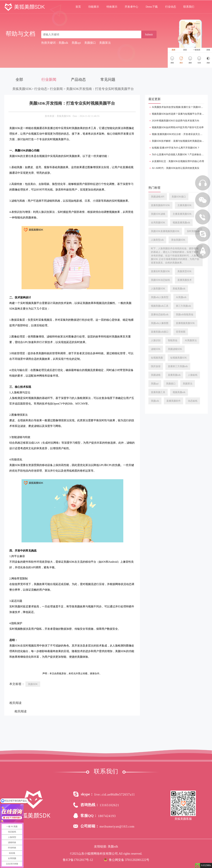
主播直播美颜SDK (182, 214)
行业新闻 (49, 80)
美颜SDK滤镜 (158, 214)
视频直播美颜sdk (181, 223)
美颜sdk (155, 401)
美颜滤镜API (158, 197)
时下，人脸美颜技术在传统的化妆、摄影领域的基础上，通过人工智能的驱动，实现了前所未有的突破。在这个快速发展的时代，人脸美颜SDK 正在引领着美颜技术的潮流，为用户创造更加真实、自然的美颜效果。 (175, 256)
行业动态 (171, 7)
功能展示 (94, 7)
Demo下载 (152, 7)
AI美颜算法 (191, 340)
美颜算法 (188, 384)
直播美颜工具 (158, 392)
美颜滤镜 (156, 375)
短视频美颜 (157, 358)
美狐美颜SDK (22, 89)
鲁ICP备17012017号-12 (78, 860)
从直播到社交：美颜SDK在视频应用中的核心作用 (178, 161)
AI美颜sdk (181, 297)
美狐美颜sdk (179, 289)
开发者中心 (131, 7)
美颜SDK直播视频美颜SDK (165, 231)
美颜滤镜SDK (175, 349)
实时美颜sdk (193, 231)
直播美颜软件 (174, 401)
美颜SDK (33, 684)
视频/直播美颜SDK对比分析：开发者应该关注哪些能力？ (182, 134)
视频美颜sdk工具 (160, 306)
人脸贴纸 (193, 375)
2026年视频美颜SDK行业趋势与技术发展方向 (176, 121)
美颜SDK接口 (179, 197)
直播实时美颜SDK (160, 271)
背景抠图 (181, 332)
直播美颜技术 (185, 280)
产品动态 (78, 80)
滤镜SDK (156, 349)
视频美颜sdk (179, 392)
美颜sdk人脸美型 (160, 297)
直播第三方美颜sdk (178, 366)
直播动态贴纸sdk (160, 315)
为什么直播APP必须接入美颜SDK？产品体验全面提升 (180, 155)
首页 (78, 7)
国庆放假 (156, 366)
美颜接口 (171, 384)
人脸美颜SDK (158, 289)
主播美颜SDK (185, 205)
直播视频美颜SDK (185, 323)
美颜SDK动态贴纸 (160, 280)
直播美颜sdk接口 (160, 332)
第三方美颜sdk (183, 306)
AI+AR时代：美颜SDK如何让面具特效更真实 (176, 168)
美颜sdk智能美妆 (185, 315)
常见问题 (108, 80)
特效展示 (112, 7)
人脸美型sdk (157, 240)
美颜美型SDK (185, 271)
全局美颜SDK (158, 223)
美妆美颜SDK (178, 240)
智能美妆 (173, 340)
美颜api (155, 384)
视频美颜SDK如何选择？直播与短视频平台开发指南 (179, 114)
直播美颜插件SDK (160, 205)
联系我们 (189, 7)
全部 (19, 80)
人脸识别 (156, 340)
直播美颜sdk (174, 375)
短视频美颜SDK (179, 358)
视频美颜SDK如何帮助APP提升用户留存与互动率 (178, 127)
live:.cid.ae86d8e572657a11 (115, 794)
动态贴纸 (193, 401)
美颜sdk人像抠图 (160, 323)
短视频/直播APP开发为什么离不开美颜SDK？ (176, 148)
